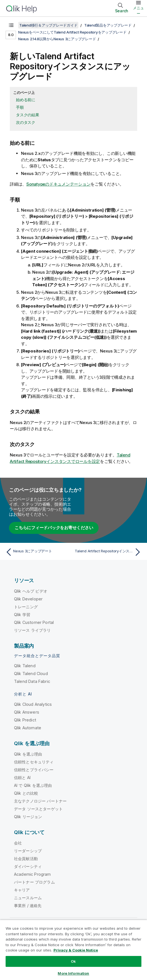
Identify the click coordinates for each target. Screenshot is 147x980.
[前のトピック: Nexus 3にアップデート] (38, 552)
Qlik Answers (27, 712)
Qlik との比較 (26, 793)
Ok (73, 961)
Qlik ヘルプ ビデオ (31, 591)
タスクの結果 (28, 115)
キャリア (22, 890)
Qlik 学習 (22, 615)
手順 (20, 107)
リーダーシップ (28, 851)
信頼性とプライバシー (34, 770)
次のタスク (26, 122)
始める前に (26, 100)
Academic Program (32, 874)
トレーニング (26, 607)
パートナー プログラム (34, 882)
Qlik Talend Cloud (31, 674)
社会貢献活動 (26, 859)
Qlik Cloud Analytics (33, 704)
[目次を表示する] (11, 25)
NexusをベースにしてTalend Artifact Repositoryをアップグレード (72, 32)
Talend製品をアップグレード (108, 25)
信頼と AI (22, 777)
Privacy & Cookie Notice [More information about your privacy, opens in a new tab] (76, 950)
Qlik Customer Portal (34, 622)
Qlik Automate (28, 728)
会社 (18, 843)
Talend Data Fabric (32, 681)
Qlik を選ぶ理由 (28, 754)
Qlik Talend (25, 666)
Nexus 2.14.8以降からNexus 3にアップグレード (57, 39)
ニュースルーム (28, 898)
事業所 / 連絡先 (28, 906)
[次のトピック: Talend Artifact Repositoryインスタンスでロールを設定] (109, 552)
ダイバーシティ (28, 866)
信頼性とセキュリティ (34, 762)
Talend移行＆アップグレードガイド (48, 25)
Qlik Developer (28, 599)
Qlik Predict (25, 720)
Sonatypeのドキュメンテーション (58, 184)
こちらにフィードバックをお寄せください (54, 528)
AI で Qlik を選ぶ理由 (33, 785)
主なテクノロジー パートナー (40, 801)
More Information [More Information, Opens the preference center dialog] (73, 973)
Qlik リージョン (28, 817)
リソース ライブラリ (32, 630)
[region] (73, 950)
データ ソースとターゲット (38, 809)
